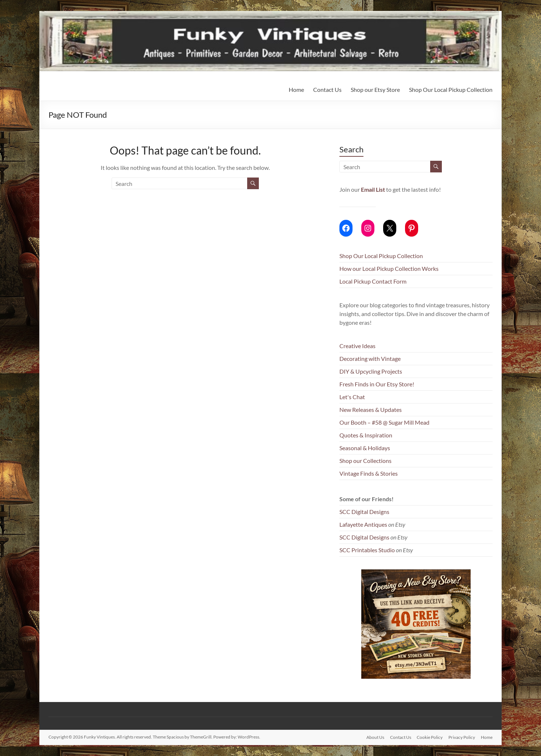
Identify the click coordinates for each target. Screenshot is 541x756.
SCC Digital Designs (364, 512)
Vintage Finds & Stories (369, 473)
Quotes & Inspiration (366, 435)
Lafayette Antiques (363, 524)
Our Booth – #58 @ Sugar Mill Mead (384, 422)
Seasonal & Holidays (365, 448)
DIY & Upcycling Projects (371, 371)
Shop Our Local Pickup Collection (451, 89)
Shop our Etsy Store (375, 89)
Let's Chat (352, 397)
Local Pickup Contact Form (373, 281)
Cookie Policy (430, 737)
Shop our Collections (365, 461)
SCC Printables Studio (367, 550)
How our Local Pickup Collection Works (389, 268)
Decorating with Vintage (370, 358)
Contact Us (327, 89)
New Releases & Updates (371, 410)
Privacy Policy (462, 737)
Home (296, 89)
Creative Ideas (357, 346)
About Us (375, 737)
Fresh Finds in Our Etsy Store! (377, 384)
